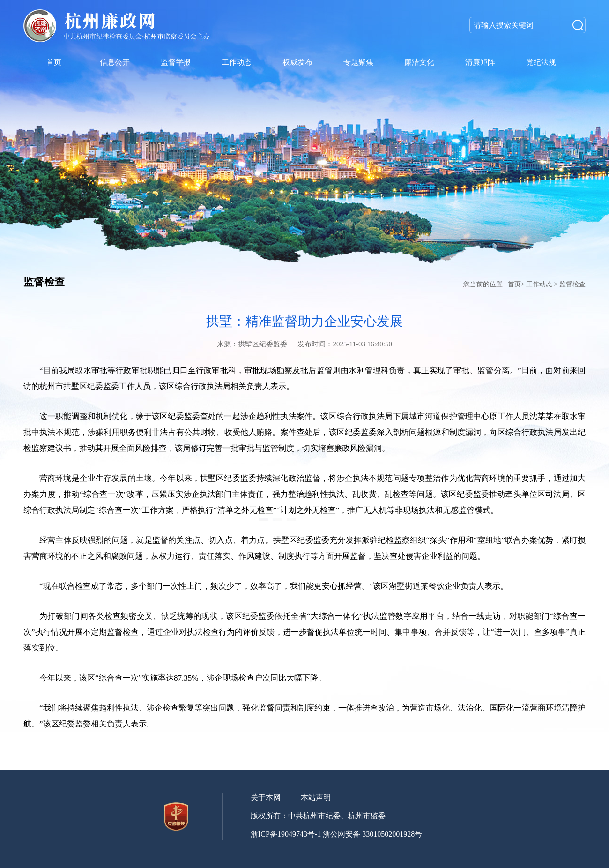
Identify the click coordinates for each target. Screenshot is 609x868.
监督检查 (572, 284)
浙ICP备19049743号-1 (286, 834)
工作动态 (539, 284)
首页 (514, 284)
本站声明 (316, 797)
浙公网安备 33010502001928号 (372, 834)
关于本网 (266, 797)
